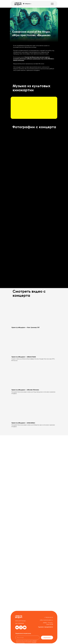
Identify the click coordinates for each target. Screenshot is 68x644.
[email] (27, 638)
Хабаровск (28, 4)
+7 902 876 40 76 (49, 617)
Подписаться (47, 638)
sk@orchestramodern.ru (46, 620)
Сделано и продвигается (46, 627)
